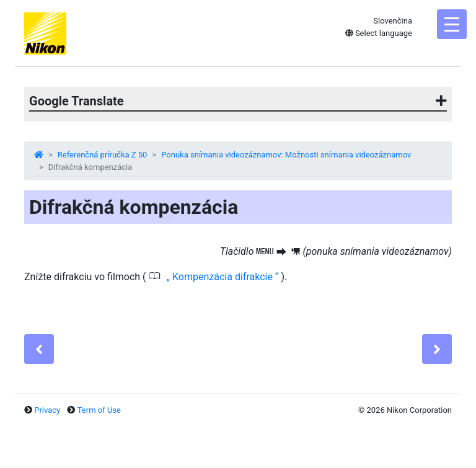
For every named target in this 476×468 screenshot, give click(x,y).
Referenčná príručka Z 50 (103, 155)
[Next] (437, 349)
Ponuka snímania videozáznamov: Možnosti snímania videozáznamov (286, 155)
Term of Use (99, 410)
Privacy (47, 410)
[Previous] (39, 349)
